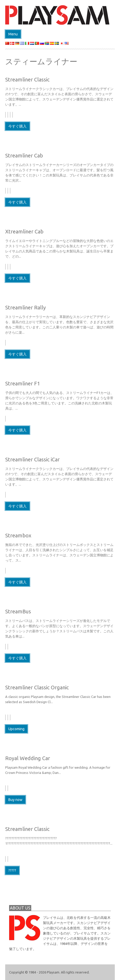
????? (12, 870)
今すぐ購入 (17, 126)
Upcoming (16, 729)
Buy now (15, 800)
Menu (13, 34)
